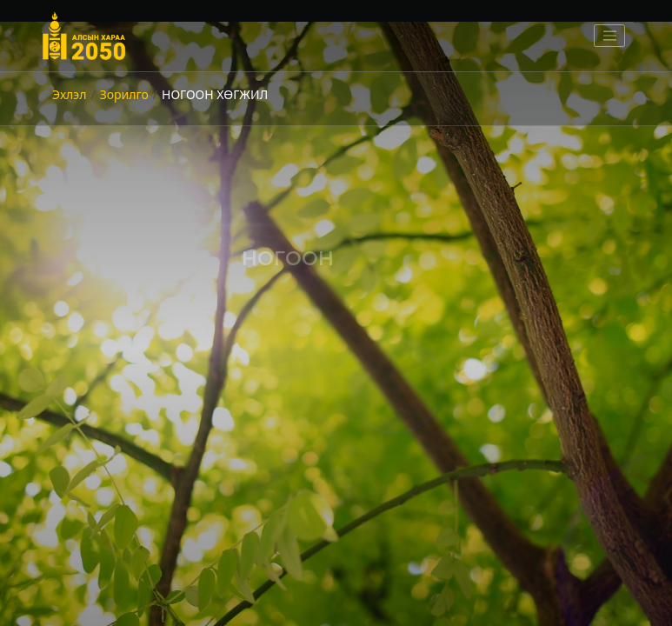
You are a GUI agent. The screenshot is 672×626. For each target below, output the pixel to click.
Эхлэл (69, 94)
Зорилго (124, 94)
